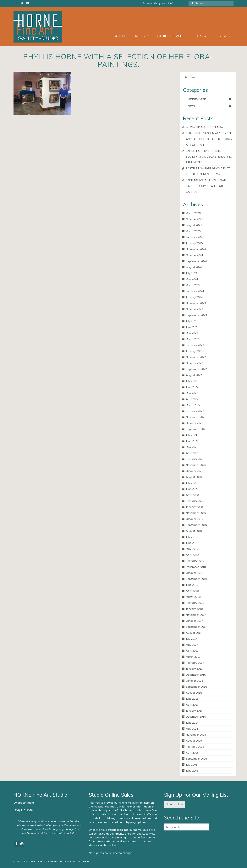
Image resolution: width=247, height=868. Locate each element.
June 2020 (192, 489)
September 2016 (196, 687)
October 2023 (194, 309)
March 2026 (193, 213)
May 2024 (192, 279)
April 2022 (192, 399)
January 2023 (194, 351)
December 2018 (196, 567)
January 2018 (194, 609)
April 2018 (192, 591)
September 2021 (196, 429)
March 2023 (193, 339)
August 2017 (194, 633)
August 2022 (194, 375)
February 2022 (195, 411)
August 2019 (194, 531)
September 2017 (196, 627)
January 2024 (194, 297)
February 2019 (195, 561)
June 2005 (192, 771)
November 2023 (196, 303)
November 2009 (196, 735)
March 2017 (193, 657)
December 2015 (196, 717)
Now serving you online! (157, 3)
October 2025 (194, 219)
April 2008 (192, 753)
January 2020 (194, 507)
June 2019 (192, 543)
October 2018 (194, 573)
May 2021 (192, 447)
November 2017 (196, 615)
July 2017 (192, 639)
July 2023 (192, 321)
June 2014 (192, 723)
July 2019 (192, 537)
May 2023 (192, 333)
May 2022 (192, 393)
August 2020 (194, 477)
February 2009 (195, 747)
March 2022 (193, 405)
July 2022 (192, 381)
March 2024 (193, 285)
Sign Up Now (175, 804)
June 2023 (192, 327)
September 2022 (196, 369)
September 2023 (196, 315)
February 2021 (195, 459)
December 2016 (196, 675)
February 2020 (195, 501)
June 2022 (192, 387)
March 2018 (193, 597)
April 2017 (192, 651)
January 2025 (194, 243)
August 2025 (194, 225)
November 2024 (196, 249)
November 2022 (196, 357)
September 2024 (196, 261)
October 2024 (194, 255)
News (191, 106)
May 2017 (192, 645)
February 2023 (195, 345)
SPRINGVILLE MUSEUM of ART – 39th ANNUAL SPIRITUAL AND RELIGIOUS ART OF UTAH (209, 139)
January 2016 (194, 711)
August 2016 (194, 693)
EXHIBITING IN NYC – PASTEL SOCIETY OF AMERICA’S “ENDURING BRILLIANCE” (209, 157)
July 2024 (192, 273)
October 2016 (194, 681)
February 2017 (195, 663)
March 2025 (193, 231)
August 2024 (194, 267)
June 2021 (192, 441)
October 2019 (194, 519)
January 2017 (194, 669)
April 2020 (192, 495)
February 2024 (195, 291)
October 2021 (194, 423)
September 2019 (196, 525)
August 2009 (194, 741)
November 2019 (196, 513)
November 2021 (196, 417)
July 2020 (192, 483)
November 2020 (196, 465)
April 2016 (192, 705)
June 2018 (192, 585)
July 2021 (192, 435)
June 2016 (192, 699)
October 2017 (194, 621)
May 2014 (192, 729)
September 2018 (196, 579)
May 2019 (192, 549)
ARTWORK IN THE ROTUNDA (204, 127)
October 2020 (194, 471)
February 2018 (195, 603)
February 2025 (195, 237)
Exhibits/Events (197, 99)
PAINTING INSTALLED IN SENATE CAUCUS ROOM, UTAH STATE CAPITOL (206, 186)
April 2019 (192, 555)
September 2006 (196, 759)
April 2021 (192, 453)
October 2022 (194, 363)
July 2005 (192, 765)
